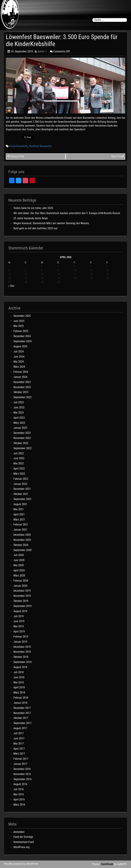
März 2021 (19, 520)
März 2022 (19, 474)
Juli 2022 (19, 453)
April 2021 (19, 514)
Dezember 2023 (22, 382)
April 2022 (19, 469)
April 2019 (19, 631)
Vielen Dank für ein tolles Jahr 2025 (33, 208)
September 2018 (23, 662)
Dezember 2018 (22, 647)
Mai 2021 (19, 509)
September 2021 (23, 499)
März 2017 (19, 754)
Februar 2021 (21, 525)
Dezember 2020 (22, 535)
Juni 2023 (19, 407)
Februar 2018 (21, 698)
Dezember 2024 (22, 336)
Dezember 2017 (22, 708)
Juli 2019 (19, 616)
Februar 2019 (21, 637)
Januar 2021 (20, 530)
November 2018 (22, 652)
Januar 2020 (20, 586)
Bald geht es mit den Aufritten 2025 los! (35, 228)
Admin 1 (41, 51)
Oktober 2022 (21, 443)
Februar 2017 (21, 759)
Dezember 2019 (22, 591)
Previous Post (16, 156)
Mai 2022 (19, 463)
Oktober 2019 (21, 601)
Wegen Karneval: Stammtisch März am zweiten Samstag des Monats (51, 223)
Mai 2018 (19, 682)
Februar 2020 (21, 581)
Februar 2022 (21, 479)
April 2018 (19, 687)
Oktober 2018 (21, 657)
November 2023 (22, 387)
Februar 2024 (21, 372)
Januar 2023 (20, 428)
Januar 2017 (20, 764)
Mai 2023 (19, 413)
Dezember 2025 (22, 316)
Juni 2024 (19, 357)
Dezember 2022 (22, 433)
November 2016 (22, 774)
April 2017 (19, 749)
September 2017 (23, 723)
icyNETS (122, 864)
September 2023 (23, 397)
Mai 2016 (19, 794)
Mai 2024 (19, 362)
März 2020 (19, 576)
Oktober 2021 (21, 494)
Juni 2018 (19, 677)
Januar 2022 (20, 484)
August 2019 (20, 611)
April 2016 (19, 800)
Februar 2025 (21, 331)
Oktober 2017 (21, 718)
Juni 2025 (19, 321)
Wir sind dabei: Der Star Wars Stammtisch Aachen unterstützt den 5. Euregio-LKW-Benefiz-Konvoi (67, 213)
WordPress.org (21, 847)
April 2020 (19, 570)
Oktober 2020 (21, 545)
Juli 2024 (19, 352)
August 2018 (20, 667)
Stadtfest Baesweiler (40, 146)
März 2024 (19, 367)
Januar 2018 (20, 703)
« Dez (11, 286)
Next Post (118, 156)
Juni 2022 (19, 458)
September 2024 (23, 341)
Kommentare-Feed (24, 842)
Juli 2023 (19, 402)
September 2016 (23, 779)
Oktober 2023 (21, 392)
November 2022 (22, 438)
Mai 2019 (19, 626)
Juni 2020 (19, 560)
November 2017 (22, 713)
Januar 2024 (20, 377)
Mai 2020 (19, 565)
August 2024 (20, 346)
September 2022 (23, 448)
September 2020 (23, 550)
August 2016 (20, 784)
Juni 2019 (19, 621)
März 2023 (19, 423)
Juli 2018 (19, 672)
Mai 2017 (19, 744)
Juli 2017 (19, 733)
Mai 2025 (19, 326)
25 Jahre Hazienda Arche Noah (31, 218)
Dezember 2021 (22, 489)
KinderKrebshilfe (19, 146)
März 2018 (19, 693)
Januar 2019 (20, 642)
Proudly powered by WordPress (21, 864)
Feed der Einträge (23, 837)
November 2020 (22, 540)
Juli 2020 (19, 555)
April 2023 (19, 418)
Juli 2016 (19, 789)
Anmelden (19, 832)
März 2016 (19, 805)
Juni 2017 (19, 738)
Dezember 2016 (22, 769)
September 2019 (23, 606)
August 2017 (20, 728)
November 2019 (22, 596)
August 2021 (20, 504)
